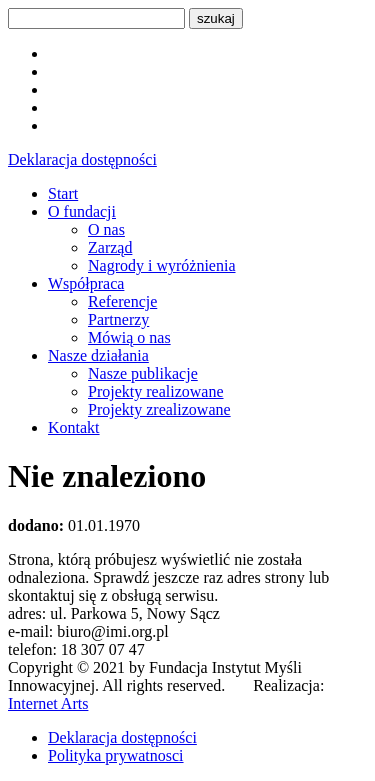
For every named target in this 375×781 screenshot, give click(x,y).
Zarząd (110, 247)
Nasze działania (98, 355)
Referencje (122, 301)
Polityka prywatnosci (116, 755)
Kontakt (74, 427)
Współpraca (86, 283)
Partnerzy (118, 319)
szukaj (216, 18)
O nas (106, 229)
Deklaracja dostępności (82, 159)
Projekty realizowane (156, 391)
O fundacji (82, 211)
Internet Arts (48, 703)
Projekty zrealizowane (159, 409)
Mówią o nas (129, 337)
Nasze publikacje (143, 373)
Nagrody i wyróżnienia (162, 265)
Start (63, 193)
